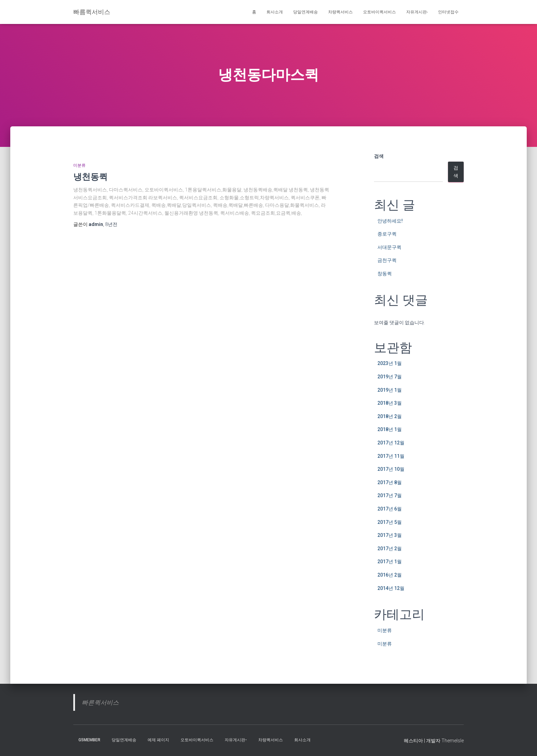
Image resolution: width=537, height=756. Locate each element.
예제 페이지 (158, 740)
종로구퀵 (387, 234)
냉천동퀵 (90, 177)
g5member (89, 740)
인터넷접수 (448, 12)
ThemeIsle (453, 741)
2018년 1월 (390, 429)
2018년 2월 (390, 416)
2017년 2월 (390, 549)
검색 (379, 156)
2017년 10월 (391, 469)
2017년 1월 (390, 562)
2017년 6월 (390, 509)
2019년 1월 (390, 390)
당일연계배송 (305, 12)
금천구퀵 (387, 260)
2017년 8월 (390, 482)
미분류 (79, 165)
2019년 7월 (390, 377)
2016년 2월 (390, 575)
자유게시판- (417, 12)
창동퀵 (385, 274)
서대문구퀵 (389, 247)
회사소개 (275, 12)
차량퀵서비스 (340, 12)
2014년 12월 (391, 588)
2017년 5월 (390, 522)
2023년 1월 (390, 363)
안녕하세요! (390, 221)
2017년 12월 (391, 443)
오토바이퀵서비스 (379, 12)
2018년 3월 (390, 403)
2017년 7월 (390, 495)
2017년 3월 (390, 535)
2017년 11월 (391, 456)
